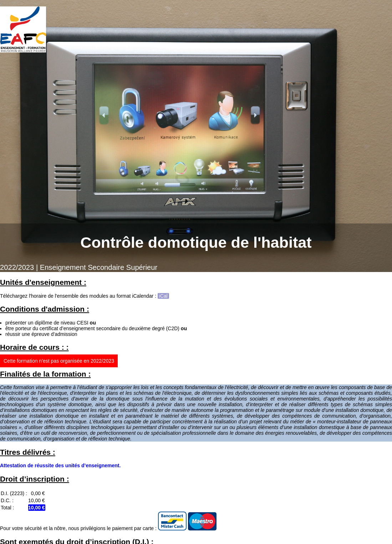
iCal (163, 296)
